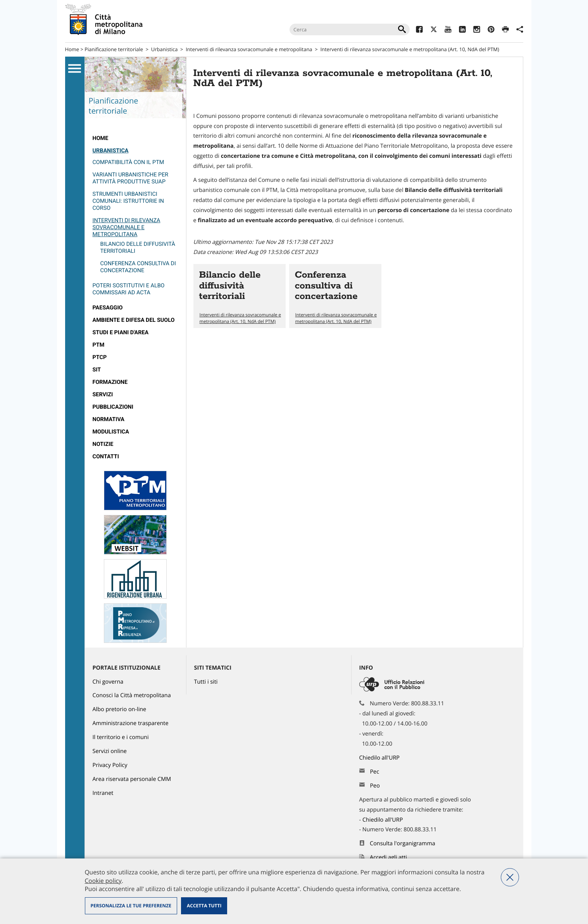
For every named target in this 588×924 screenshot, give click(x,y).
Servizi (103, 395)
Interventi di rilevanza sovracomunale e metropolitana (249, 49)
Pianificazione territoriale (114, 49)
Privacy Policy (110, 765)
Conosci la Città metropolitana (132, 695)
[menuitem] (135, 138)
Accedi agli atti (388, 858)
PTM (99, 345)
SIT (97, 370)
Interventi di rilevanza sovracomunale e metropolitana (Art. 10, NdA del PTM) (241, 318)
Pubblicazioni (113, 407)
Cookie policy (103, 881)
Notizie (103, 444)
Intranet (103, 793)
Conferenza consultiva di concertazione (138, 267)
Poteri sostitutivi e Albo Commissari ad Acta (129, 289)
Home (72, 49)
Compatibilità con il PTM (128, 162)
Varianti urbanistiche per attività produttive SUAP (131, 178)
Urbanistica (165, 49)
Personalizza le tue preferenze (131, 906)
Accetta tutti (204, 906)
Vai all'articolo (240, 296)
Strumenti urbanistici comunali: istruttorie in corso (128, 201)
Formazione (110, 382)
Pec (374, 772)
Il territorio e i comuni (121, 737)
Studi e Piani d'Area (121, 332)
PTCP (100, 357)
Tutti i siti (206, 682)
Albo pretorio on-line (120, 709)
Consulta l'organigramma (403, 844)
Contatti (106, 457)
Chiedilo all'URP (380, 758)
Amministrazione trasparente (131, 723)
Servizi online (110, 751)
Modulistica (111, 432)
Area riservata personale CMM (132, 779)
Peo (375, 786)
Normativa (109, 419)
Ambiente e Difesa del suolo (134, 320)
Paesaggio (108, 308)
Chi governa (108, 682)
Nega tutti (510, 877)
